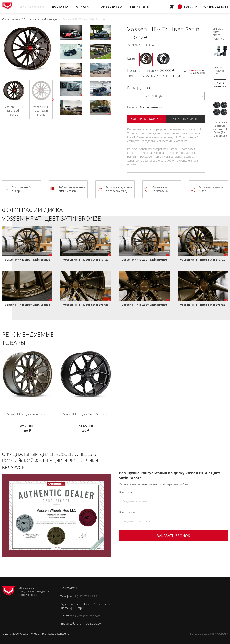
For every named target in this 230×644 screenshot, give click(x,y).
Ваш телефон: (128, 511)
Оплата (83, 7)
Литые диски (52, 19)
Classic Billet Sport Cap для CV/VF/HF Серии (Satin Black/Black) (220, 127)
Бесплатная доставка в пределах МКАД (119, 189)
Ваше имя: (126, 491)
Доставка (60, 7)
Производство (109, 7)
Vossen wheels (11, 19)
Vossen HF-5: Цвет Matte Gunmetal (86, 413)
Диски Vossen (32, 7)
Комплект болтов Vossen (220, 69)
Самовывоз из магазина (160, 189)
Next (52, 99)
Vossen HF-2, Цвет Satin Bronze (27, 413)
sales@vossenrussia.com (85, 614)
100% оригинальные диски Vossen (72, 189)
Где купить (140, 7)
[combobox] (166, 96)
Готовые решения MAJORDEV (209, 632)
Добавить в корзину (146, 119)
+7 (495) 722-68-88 (85, 595)
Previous (3, 99)
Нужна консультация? (185, 119)
